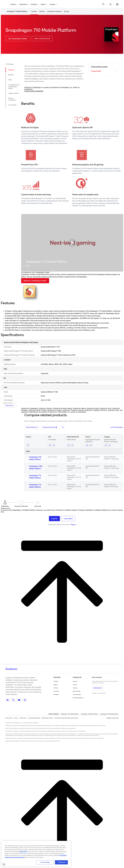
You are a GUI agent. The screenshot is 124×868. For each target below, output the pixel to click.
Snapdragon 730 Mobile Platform (35, 458)
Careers (75, 685)
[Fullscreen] (63, 427)
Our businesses (77, 694)
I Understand (61, 862)
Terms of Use (9, 718)
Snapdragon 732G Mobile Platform (70, 714)
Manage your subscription (99, 693)
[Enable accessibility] (4, 864)
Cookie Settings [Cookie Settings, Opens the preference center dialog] (45, 862)
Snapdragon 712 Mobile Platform (35, 477)
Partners (56, 688)
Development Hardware (54, 11)
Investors (75, 688)
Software (42, 11)
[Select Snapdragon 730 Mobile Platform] (27, 457)
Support (56, 685)
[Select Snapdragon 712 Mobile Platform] (27, 475)
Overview (34, 11)
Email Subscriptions (78, 698)
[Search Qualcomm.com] (104, 4)
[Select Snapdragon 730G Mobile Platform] (27, 466)
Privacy (16, 718)
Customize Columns (50, 427)
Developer (56, 694)
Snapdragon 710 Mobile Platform (35, 486)
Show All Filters (32, 427)
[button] (72, 243)
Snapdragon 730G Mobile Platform (36, 467)
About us (75, 681)
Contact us (56, 691)
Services (67, 11)
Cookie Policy (23, 718)
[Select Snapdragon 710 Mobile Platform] (27, 484)
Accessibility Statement (34, 718)
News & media (77, 691)
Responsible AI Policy (47, 718)
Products (56, 681)
